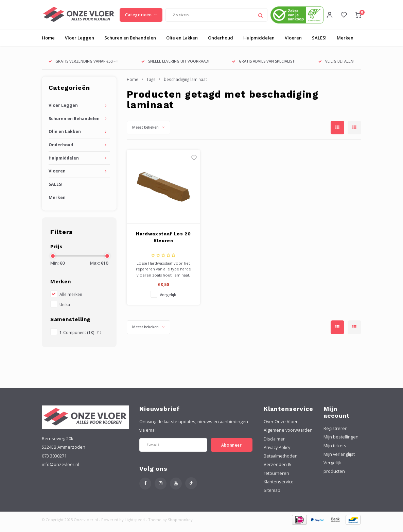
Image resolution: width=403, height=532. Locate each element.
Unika (65, 309)
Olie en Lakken (182, 42)
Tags (151, 84)
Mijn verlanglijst (339, 459)
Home (48, 42)
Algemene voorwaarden (288, 435)
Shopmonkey (180, 524)
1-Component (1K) (80, 337)
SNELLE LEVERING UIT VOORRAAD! (175, 65)
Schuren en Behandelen (130, 42)
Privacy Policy (277, 452)
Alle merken (71, 299)
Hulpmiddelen (259, 42)
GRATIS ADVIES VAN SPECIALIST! (264, 65)
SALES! (319, 42)
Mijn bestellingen (341, 441)
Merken (345, 42)
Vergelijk (168, 299)
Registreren (336, 433)
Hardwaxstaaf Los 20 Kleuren (163, 242)
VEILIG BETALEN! (336, 65)
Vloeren (293, 42)
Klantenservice (279, 486)
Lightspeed (135, 524)
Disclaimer (274, 443)
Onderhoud (221, 42)
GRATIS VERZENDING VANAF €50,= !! (84, 65)
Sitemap (272, 495)
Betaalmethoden (281, 460)
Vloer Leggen (80, 42)
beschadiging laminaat (185, 84)
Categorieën (141, 17)
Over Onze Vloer (281, 426)
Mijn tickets (335, 450)
